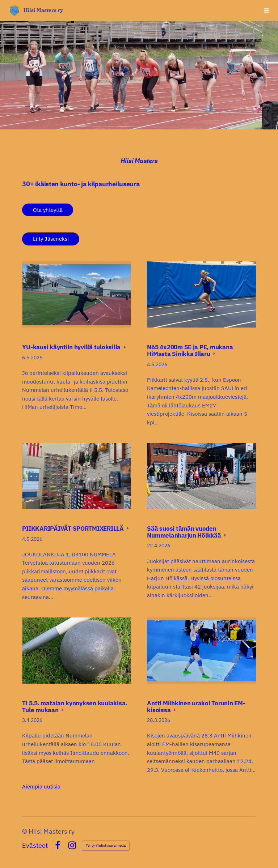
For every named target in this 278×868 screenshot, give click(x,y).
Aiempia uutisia (41, 786)
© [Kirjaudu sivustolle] (25, 831)
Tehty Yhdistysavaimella (106, 845)
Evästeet (35, 846)
